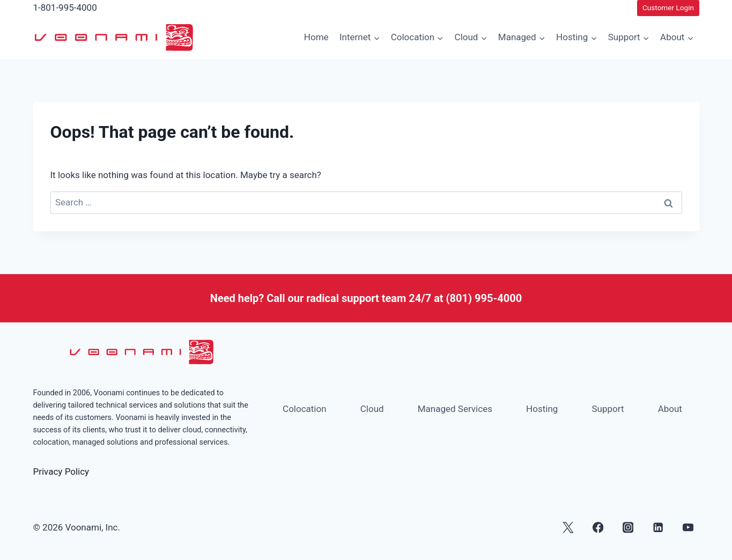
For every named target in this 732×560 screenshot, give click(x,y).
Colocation (305, 409)
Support (608, 409)
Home (316, 37)
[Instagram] (628, 528)
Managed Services (455, 409)
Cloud (372, 409)
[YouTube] (688, 528)
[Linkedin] (658, 528)
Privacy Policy (61, 471)
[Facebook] (598, 528)
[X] (568, 528)
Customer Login (668, 8)
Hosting (542, 409)
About (670, 409)
